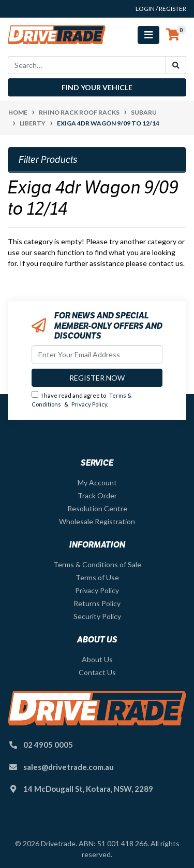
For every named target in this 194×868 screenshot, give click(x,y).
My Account (97, 482)
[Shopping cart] (173, 35)
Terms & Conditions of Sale (97, 564)
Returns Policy (97, 603)
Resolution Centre (97, 508)
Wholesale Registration (97, 521)
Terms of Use (97, 577)
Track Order (97, 495)
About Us (97, 659)
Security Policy (97, 616)
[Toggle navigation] (148, 35)
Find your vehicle (97, 87)
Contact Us (97, 672)
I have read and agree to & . (81, 399)
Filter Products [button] (48, 160)
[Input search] (87, 65)
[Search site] (176, 65)
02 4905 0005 (48, 745)
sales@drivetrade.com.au (69, 767)
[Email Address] (97, 354)
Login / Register (161, 9)
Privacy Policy (89, 404)
